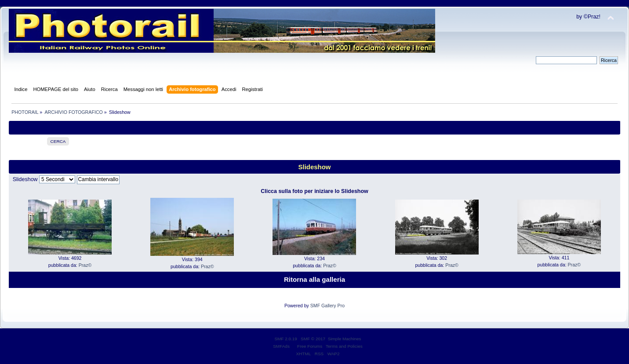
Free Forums (310, 346)
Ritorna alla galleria (314, 279)
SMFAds (281, 346)
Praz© (85, 265)
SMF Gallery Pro (327, 306)
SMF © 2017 (313, 339)
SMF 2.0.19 (286, 339)
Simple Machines (345, 339)
